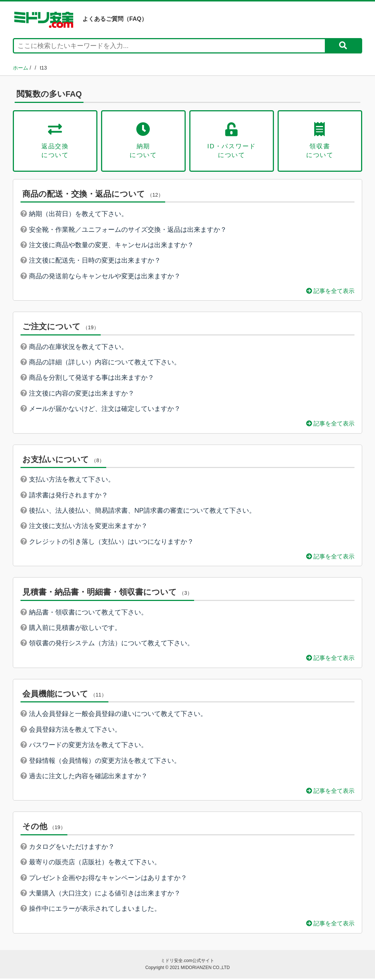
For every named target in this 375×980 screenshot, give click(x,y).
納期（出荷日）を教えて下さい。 (78, 215)
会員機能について (55, 695)
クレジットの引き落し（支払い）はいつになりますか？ (111, 543)
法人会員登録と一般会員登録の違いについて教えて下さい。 (118, 715)
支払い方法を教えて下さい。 (72, 480)
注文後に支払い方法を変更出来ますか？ (88, 527)
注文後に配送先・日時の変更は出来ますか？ (95, 262)
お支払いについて (56, 461)
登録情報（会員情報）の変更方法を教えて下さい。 (105, 762)
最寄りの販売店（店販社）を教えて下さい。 (95, 864)
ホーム (21, 68)
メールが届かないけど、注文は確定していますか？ (105, 410)
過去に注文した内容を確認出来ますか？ (88, 777)
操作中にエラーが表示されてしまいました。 (95, 910)
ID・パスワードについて (231, 141)
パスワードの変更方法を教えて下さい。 (88, 746)
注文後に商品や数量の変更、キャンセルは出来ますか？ (111, 246)
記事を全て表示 (331, 292)
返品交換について (55, 141)
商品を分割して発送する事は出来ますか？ (92, 379)
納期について (143, 141)
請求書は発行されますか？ (68, 496)
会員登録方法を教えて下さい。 (75, 731)
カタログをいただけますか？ (72, 848)
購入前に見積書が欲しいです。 (75, 629)
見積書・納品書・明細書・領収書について (100, 593)
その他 (35, 828)
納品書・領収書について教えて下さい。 (88, 613)
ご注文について (51, 328)
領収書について (320, 141)
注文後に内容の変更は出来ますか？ (82, 394)
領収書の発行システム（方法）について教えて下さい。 (111, 645)
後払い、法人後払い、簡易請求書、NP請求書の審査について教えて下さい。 (142, 512)
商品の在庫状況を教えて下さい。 (78, 348)
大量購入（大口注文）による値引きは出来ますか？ (105, 894)
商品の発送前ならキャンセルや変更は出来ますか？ (105, 277)
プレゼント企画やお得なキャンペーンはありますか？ (108, 879)
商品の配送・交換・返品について (84, 195)
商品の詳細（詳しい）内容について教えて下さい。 (105, 363)
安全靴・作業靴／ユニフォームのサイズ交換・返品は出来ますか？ (128, 231)
